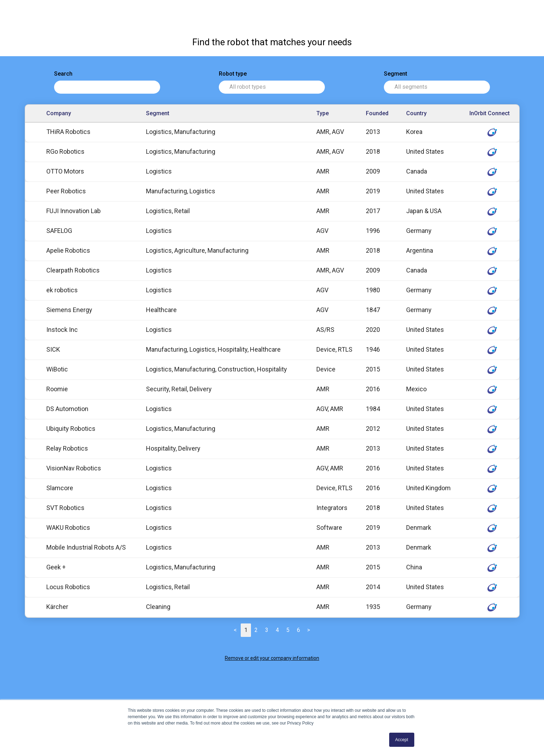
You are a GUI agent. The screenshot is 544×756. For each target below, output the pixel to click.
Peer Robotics (66, 191)
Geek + (56, 567)
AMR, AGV (330, 132)
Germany (419, 231)
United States (425, 151)
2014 (373, 587)
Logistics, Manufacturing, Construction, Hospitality (217, 369)
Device (326, 369)
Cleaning (158, 607)
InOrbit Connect (450, 10)
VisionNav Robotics (74, 468)
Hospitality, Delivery (173, 448)
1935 (373, 607)
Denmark (419, 528)
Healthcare (161, 310)
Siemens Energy (69, 310)
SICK (53, 349)
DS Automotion (67, 409)
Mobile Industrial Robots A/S (86, 547)
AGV (322, 231)
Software (329, 528)
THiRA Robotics (68, 132)
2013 (373, 132)
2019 (373, 191)
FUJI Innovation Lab (74, 211)
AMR (323, 171)
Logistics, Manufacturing (181, 132)
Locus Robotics (68, 587)
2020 (373, 330)
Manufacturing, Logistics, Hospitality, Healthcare (213, 349)
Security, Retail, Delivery (179, 389)
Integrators (332, 508)
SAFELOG (59, 231)
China (414, 567)
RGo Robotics (65, 151)
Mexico (416, 389)
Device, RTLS (334, 349)
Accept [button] (402, 740)
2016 (373, 389)
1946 (373, 349)
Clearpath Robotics (73, 270)
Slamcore (60, 488)
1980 (373, 290)
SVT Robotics (65, 508)
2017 (373, 211)
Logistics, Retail (168, 211)
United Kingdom (428, 488)
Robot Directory (40, 11)
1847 (373, 310)
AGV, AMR (330, 409)
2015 (373, 369)
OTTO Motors (65, 171)
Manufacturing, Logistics (181, 191)
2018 (373, 151)
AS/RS (325, 330)
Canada (417, 171)
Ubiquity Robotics (71, 429)
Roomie (57, 389)
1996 (373, 231)
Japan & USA (424, 211)
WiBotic (57, 369)
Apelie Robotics (68, 250)
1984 (373, 409)
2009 (373, 171)
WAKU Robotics (68, 528)
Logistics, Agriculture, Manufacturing (197, 250)
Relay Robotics (67, 448)
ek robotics (62, 290)
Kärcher (57, 607)
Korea (414, 132)
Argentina (420, 250)
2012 (373, 429)
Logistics (159, 171)
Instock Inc (62, 330)
